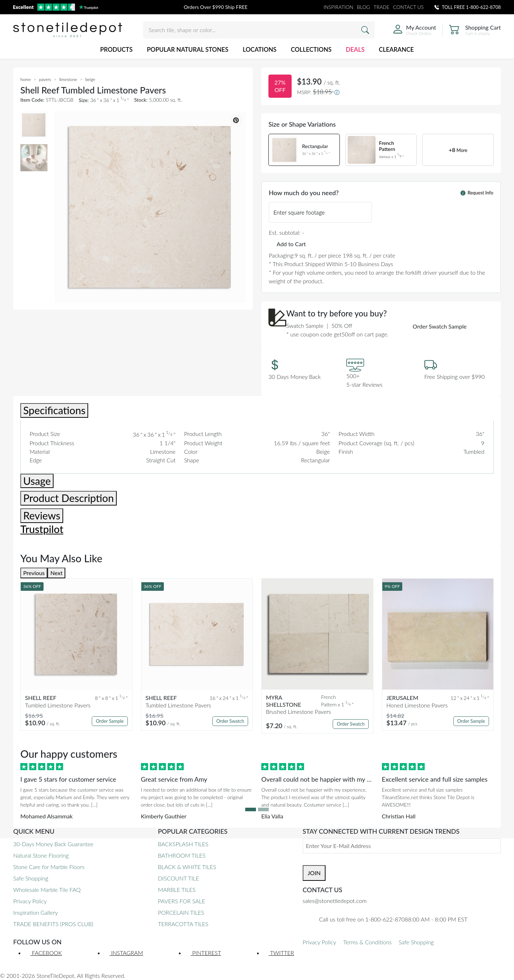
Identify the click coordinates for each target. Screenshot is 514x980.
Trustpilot (42, 529)
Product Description (69, 498)
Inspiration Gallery (36, 912)
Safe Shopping (31, 878)
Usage (37, 481)
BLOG (364, 7)
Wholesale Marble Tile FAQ (47, 890)
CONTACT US (408, 7)
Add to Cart (291, 244)
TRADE (382, 7)
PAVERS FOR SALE (181, 901)
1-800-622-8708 (483, 7)
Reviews (42, 516)
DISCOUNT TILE (178, 878)
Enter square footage (299, 212)
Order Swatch (230, 721)
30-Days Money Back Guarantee (53, 844)
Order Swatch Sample (440, 326)
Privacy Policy (30, 901)
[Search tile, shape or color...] (259, 30)
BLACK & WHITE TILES (187, 867)
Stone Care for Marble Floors (49, 867)
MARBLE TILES (177, 890)
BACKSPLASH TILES (183, 844)
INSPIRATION (338, 7)
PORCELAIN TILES (181, 912)
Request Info (477, 193)
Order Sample (110, 721)
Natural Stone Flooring (41, 855)
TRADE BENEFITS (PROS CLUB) (53, 924)
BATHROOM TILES (182, 855)
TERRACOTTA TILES (183, 924)
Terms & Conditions (367, 942)
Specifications (54, 410)
